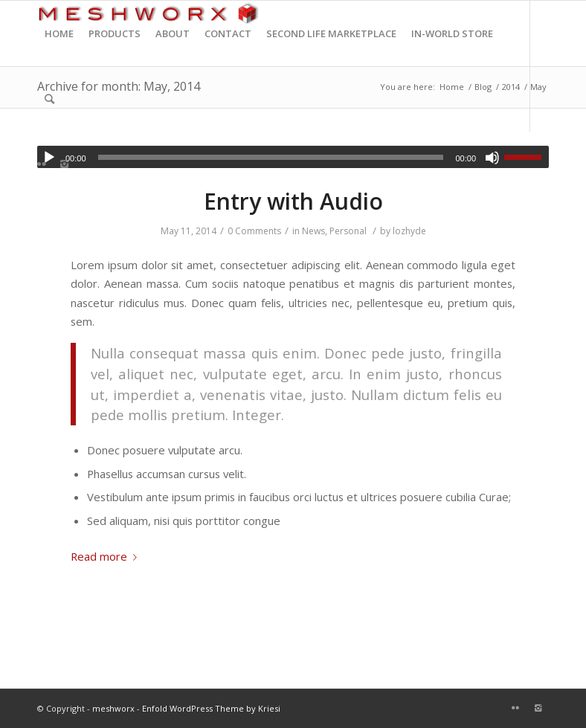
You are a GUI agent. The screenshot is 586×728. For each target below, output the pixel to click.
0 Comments (254, 231)
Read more (107, 556)
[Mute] (492, 158)
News (313, 231)
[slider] (271, 157)
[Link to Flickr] (42, 164)
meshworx (113, 708)
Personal (348, 231)
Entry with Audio (293, 201)
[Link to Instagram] (64, 164)
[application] (293, 157)
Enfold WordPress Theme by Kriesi (211, 708)
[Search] (49, 99)
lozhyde (409, 231)
